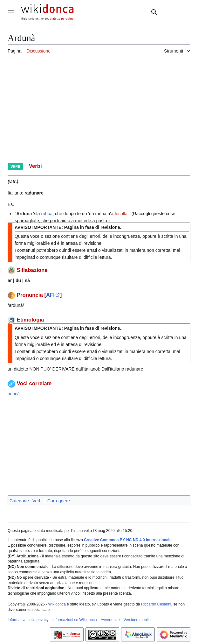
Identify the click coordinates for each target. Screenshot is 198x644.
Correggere (59, 501)
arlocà (14, 394)
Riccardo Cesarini (156, 604)
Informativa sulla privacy (28, 620)
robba (47, 214)
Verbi (38, 501)
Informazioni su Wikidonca (75, 620)
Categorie (19, 501)
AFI (50, 295)
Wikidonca (57, 604)
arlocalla (119, 214)
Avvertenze (110, 620)
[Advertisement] (99, 109)
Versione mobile (137, 620)
